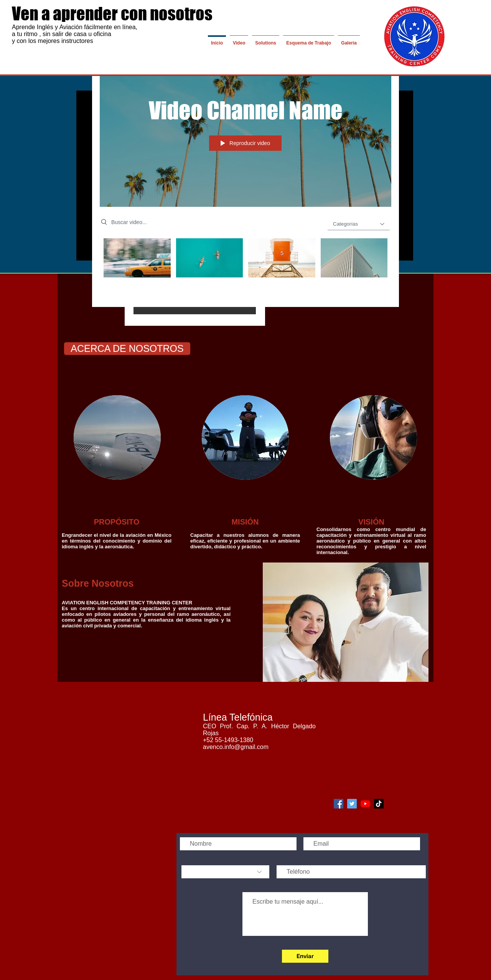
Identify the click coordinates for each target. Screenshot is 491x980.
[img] (117, 437)
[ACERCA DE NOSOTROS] (127, 349)
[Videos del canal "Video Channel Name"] (245, 267)
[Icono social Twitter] (352, 804)
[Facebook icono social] (339, 804)
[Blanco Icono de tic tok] (379, 804)
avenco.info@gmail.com (236, 747)
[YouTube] (365, 804)
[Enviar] (305, 956)
